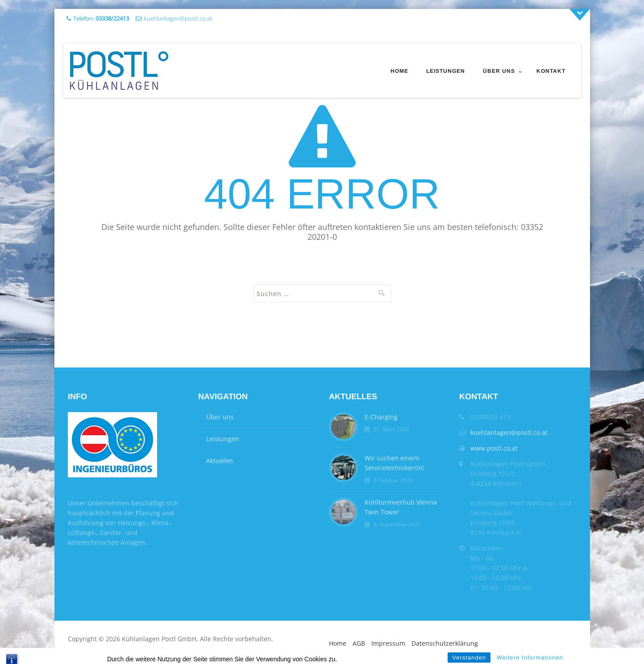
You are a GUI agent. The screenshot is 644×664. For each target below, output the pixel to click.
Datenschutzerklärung (445, 643)
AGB (359, 643)
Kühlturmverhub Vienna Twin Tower (401, 507)
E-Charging (381, 417)
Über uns (499, 71)
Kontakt (551, 71)
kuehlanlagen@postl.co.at (178, 18)
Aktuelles (220, 461)
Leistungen (446, 71)
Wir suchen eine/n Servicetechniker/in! (394, 463)
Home (399, 71)
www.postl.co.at (494, 448)
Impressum (388, 643)
